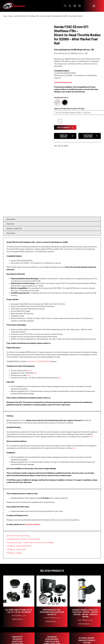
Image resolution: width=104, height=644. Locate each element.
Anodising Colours (61, 97)
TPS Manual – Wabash (14, 489)
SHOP (6, 602)
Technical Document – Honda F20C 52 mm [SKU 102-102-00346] (30, 479)
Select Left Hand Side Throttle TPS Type (69, 108)
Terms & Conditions (33, 461)
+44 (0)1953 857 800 (79, 621)
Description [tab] (11, 155)
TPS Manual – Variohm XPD (16, 486)
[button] (65, 6)
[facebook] (90, 590)
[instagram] (95, 590)
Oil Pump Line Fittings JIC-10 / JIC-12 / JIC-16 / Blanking (19, 547)
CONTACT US (76, 602)
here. (29, 312)
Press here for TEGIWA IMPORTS (38, 298)
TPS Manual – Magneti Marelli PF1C (19, 482)
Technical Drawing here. (63, 82)
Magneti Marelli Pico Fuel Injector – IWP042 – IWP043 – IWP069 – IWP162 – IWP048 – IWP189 (85, 550)
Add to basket (65, 127)
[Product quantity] (60, 121)
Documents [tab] (11, 169)
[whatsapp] (99, 595)
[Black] (65, 102)
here (30, 307)
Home (5, 16)
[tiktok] (99, 590)
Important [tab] (10, 160)
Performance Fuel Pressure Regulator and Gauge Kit (52, 548)
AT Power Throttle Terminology (18, 472)
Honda (11, 16)
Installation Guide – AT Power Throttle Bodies (23, 475)
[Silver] (57, 102)
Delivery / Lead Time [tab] (14, 165)
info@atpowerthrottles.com (83, 624)
